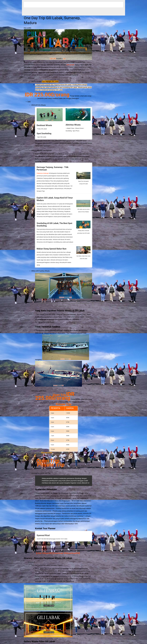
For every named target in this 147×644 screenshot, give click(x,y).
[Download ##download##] (66, 553)
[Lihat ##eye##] (44, 553)
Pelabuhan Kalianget (43, 173)
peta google (70, 65)
